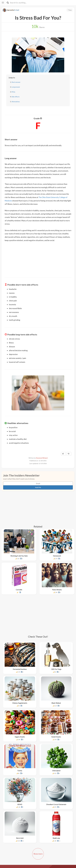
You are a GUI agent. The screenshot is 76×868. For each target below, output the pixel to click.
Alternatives (16, 102)
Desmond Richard (42, 458)
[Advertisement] (38, 258)
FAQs (13, 92)
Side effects (16, 97)
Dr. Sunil (17, 10)
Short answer (16, 82)
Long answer (16, 87)
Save (70, 10)
